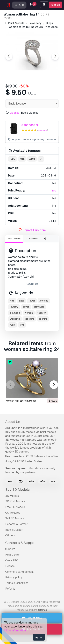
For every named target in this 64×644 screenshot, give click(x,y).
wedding (15, 319)
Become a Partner (16, 524)
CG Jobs (10, 535)
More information (15, 630)
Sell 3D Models (15, 518)
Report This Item (34, 230)
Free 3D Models (15, 507)
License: (15, 113)
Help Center (13, 555)
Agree (39, 637)
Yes (54, 191)
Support (10, 549)
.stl (22, 159)
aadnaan (30, 125)
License (10, 566)
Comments (32, 238)
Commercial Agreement (19, 572)
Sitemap (43, 610)
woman (29, 313)
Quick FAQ (12, 560)
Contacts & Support (21, 543)
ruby (12, 325)
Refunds (10, 589)
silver (26, 307)
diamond (15, 313)
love (22, 325)
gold (22, 301)
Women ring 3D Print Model (21, 401)
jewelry (14, 307)
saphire (43, 319)
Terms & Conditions (17, 583)
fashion (42, 313)
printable (39, 307)
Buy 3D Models (17, 490)
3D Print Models (15, 501)
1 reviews (43, 130)
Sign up (56, 5)
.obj (13, 159)
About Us (13, 422)
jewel (32, 301)
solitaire (29, 319)
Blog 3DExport (14, 530)
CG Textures (13, 513)
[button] (54, 385)
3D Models (12, 496)
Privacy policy (14, 577)
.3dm (32, 159)
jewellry (44, 301)
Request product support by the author (32, 140)
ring (12, 301)
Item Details (14, 238)
